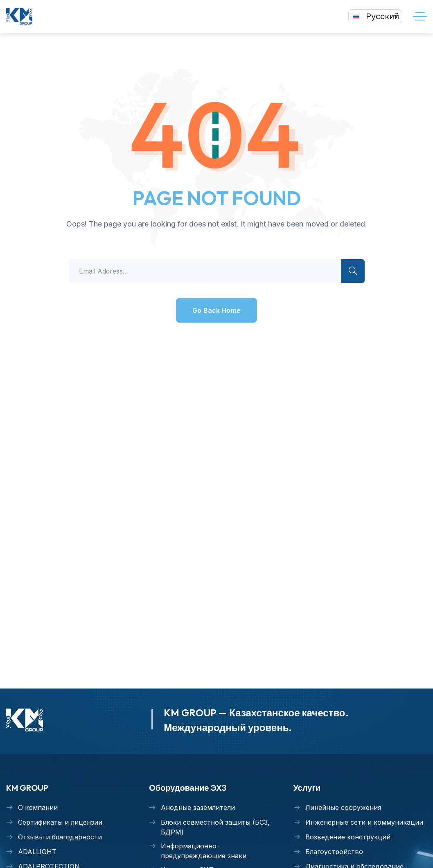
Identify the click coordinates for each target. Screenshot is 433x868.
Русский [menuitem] (382, 16)
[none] (375, 16)
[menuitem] (375, 16)
